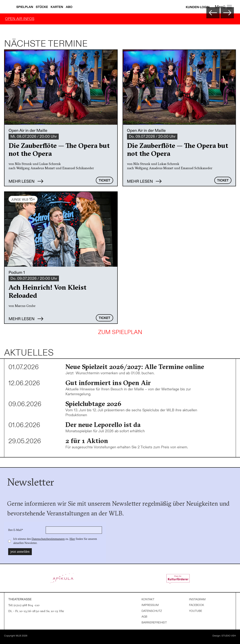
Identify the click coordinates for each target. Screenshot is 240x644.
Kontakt (148, 599)
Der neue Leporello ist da (103, 425)
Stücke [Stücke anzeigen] (42, 7)
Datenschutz (152, 611)
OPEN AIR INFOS (20, 19)
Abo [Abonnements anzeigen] (69, 7)
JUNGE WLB (23, 199)
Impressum (150, 605)
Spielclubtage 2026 (93, 404)
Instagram (197, 599)
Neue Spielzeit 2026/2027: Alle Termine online (135, 367)
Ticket (104, 181)
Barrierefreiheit (154, 623)
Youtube (196, 611)
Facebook (197, 605)
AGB (144, 617)
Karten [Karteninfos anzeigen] (57, 7)
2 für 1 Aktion (87, 441)
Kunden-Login (198, 7)
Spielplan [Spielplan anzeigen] (25, 7)
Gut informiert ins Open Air (108, 383)
